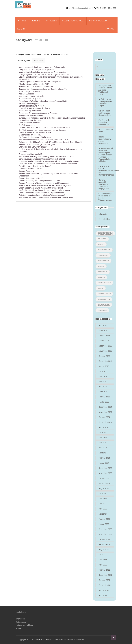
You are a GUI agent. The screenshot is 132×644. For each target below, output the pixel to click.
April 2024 (103, 448)
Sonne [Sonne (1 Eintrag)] (101, 288)
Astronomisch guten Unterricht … (33, 96)
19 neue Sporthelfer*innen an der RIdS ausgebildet (40, 82)
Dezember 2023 (105, 468)
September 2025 (106, 361)
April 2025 (103, 387)
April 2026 (103, 325)
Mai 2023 (103, 504)
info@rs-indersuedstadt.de (80, 8)
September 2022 (106, 544)
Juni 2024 (103, 438)
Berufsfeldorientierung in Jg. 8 (31, 106)
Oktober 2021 (104, 580)
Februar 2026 (104, 336)
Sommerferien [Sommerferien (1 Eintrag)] (104, 283)
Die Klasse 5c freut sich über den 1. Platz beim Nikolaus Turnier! (45, 128)
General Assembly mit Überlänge (32, 178)
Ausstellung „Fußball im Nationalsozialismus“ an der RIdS (43, 101)
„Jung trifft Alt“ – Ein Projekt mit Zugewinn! (36, 70)
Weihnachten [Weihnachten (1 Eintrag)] (104, 299)
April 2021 (103, 595)
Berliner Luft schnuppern (29, 103)
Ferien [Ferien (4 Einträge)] (105, 233)
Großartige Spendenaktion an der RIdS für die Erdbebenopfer (44, 190)
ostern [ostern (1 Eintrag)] (101, 266)
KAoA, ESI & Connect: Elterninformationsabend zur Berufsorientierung (106, 171)
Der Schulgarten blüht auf (29, 123)
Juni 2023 (103, 499)
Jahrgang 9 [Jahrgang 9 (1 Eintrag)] (103, 255)
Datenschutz (21, 622)
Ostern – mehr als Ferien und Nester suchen (105, 113)
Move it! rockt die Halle (106, 131)
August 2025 (104, 366)
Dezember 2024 (105, 407)
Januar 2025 (104, 402)
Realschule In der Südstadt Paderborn (47, 640)
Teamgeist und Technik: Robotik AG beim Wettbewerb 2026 (105, 90)
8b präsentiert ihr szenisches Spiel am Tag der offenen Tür (43, 89)
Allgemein (103, 214)
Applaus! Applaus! (26, 94)
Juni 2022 (103, 560)
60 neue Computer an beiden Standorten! (36, 87)
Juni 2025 (103, 376)
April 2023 (103, 509)
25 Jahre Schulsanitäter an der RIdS (34, 84)
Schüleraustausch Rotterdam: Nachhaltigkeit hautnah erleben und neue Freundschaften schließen (106, 155)
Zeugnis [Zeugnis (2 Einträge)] (104, 305)
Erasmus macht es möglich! (30, 154)
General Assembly (26, 171)
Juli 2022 (102, 555)
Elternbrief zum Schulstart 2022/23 (33, 147)
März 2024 (103, 453)
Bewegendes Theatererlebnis (31, 116)
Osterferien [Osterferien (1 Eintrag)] (104, 261)
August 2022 (104, 550)
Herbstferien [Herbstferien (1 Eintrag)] (104, 250)
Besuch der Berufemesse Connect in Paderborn (39, 113)
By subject (39, 61)
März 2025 (103, 392)
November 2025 (105, 351)
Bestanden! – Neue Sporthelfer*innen (34, 108)
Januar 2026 (104, 341)
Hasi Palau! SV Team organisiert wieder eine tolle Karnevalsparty (46, 198)
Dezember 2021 (105, 575)
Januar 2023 (104, 524)
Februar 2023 (104, 519)
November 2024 (105, 412)
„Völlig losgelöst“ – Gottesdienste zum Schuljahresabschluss (44, 75)
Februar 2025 (104, 397)
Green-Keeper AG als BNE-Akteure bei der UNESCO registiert (45, 185)
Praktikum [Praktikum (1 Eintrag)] (103, 272)
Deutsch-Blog (104, 219)
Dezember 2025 (105, 346)
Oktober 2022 (104, 539)
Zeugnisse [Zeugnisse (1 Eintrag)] (102, 310)
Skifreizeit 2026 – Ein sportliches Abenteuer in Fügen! (105, 103)
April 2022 (103, 565)
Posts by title (24, 61)
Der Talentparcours (27, 125)
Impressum (21, 619)
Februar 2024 (104, 458)
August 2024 (104, 427)
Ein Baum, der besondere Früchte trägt (35, 137)
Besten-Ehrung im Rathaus (30, 111)
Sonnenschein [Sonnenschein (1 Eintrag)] (104, 294)
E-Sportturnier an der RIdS (30, 135)
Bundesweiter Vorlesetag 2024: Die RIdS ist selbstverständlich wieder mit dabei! (52, 118)
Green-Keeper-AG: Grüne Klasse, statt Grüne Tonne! (41, 188)
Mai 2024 (103, 443)
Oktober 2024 (104, 417)
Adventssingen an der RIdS (30, 91)
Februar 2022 (104, 570)
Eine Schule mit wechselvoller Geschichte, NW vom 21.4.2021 (45, 140)
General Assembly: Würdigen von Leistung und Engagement (44, 183)
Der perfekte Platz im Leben (30, 120)
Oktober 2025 (104, 356)
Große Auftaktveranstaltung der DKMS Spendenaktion (41, 193)
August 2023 (104, 488)
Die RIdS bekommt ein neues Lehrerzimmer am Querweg (43, 130)
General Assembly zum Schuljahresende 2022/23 (39, 181)
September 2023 (106, 483)
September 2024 (106, 422)
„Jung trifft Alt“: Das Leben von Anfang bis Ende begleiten (43, 72)
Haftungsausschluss (24, 625)
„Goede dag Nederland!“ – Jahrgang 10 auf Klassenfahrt (42, 67)
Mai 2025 (103, 381)
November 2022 (105, 534)
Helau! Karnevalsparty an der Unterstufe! (105, 140)
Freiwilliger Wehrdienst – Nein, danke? (35, 166)
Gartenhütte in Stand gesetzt (31, 169)
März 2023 (103, 514)
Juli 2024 (102, 432)
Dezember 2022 (105, 529)
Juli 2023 (102, 494)
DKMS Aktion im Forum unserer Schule (35, 132)
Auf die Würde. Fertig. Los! (30, 99)
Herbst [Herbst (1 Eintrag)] (101, 244)
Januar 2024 (104, 463)
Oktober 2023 (104, 478)
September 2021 (106, 585)
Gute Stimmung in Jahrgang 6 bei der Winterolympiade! (42, 195)
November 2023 (105, 473)
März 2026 (103, 331)
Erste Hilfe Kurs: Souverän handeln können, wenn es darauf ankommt (48, 164)
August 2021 (104, 590)
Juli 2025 (102, 371)
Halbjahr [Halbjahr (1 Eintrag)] (102, 239)
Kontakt (19, 628)
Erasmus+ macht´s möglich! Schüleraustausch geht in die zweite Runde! (49, 161)
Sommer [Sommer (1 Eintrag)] (101, 277)
